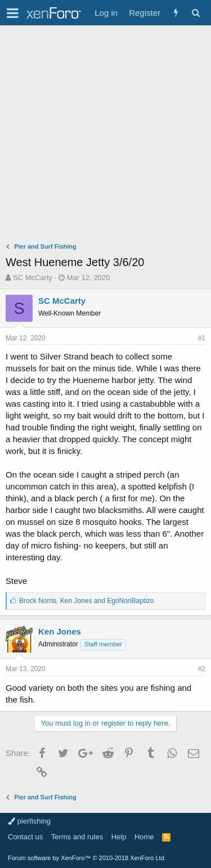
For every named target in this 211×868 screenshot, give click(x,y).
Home (144, 837)
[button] (13, 13)
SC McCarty (33, 278)
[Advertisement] (105, 136)
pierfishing (29, 821)
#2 (202, 669)
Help (119, 837)
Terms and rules (77, 837)
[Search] (196, 13)
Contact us (25, 837)
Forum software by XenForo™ (87, 858)
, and (87, 601)
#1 (202, 338)
